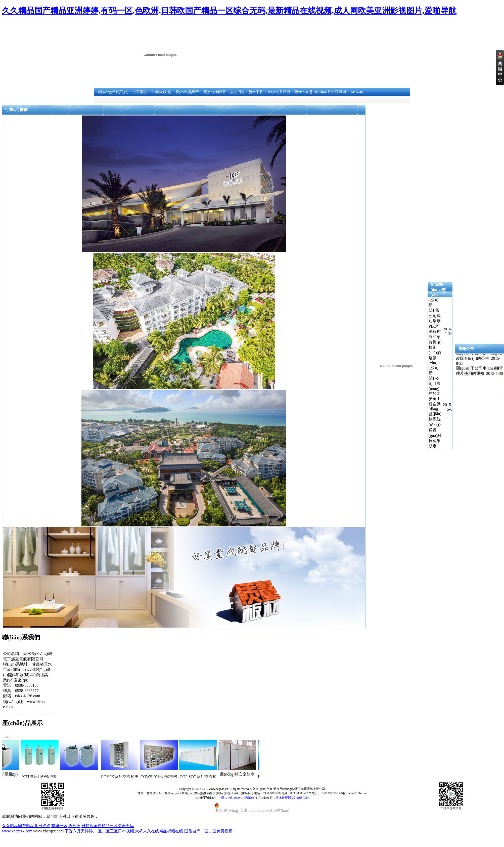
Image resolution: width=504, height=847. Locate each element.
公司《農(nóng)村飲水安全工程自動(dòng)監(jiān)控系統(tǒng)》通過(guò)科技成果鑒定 (436, 412)
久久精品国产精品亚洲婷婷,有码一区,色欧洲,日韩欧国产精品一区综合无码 (68, 826)
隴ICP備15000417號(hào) (238, 798)
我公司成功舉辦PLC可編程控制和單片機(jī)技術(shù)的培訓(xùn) (435, 337)
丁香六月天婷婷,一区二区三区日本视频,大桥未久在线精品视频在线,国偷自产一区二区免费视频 (149, 831)
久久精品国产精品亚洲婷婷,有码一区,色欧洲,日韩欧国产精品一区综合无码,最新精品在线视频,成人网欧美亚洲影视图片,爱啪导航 (229, 11)
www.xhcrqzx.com (17, 831)
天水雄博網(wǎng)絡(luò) (292, 798)
